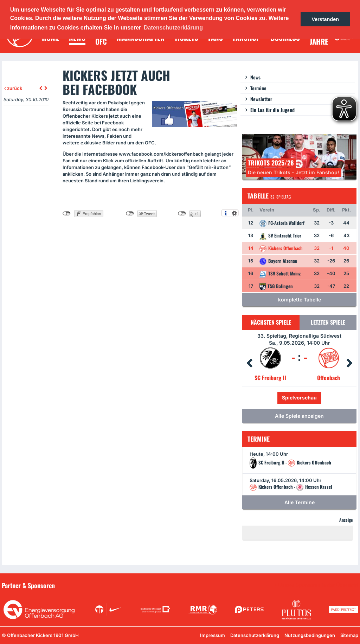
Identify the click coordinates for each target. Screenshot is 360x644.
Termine (258, 88)
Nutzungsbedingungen (310, 635)
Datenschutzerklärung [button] (173, 28)
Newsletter (261, 99)
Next (349, 363)
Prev (249, 363)
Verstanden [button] (325, 19)
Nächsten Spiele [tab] (271, 322)
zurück (13, 88)
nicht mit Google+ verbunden (182, 214)
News (255, 77)
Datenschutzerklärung (255, 635)
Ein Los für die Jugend (272, 110)
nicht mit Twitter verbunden (130, 214)
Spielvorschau (299, 398)
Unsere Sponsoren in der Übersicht (318, 585)
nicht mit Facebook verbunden (67, 214)
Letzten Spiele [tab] (328, 322)
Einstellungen (234, 213)
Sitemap (349, 635)
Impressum (213, 635)
